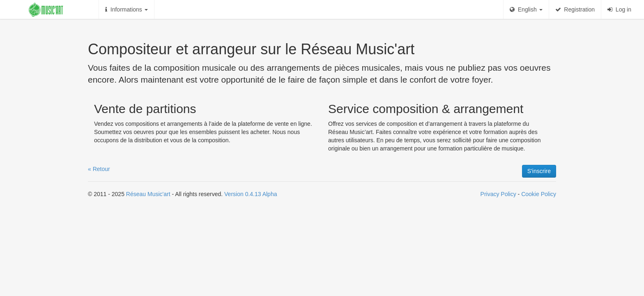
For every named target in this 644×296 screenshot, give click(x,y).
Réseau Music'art (148, 194)
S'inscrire (539, 171)
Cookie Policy (539, 194)
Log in (619, 9)
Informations (126, 9)
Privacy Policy (498, 194)
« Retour (99, 169)
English (526, 9)
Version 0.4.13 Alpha (251, 194)
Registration (575, 9)
